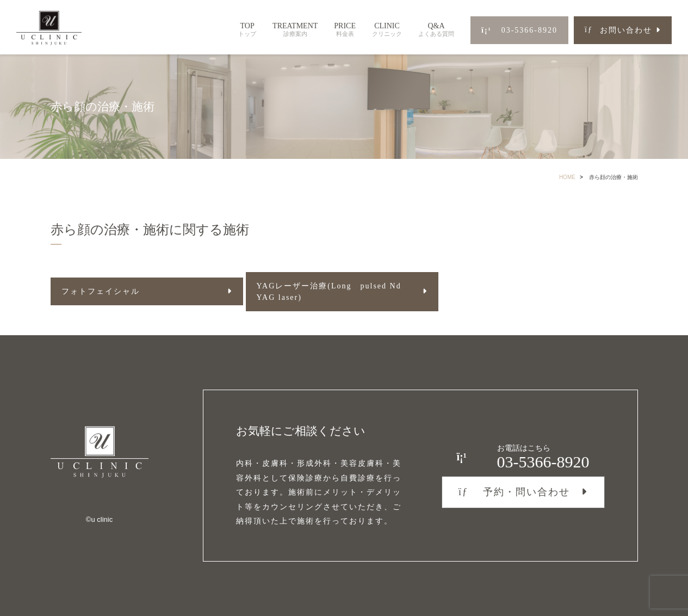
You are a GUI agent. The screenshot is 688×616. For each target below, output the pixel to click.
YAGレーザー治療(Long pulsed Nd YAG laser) (329, 292)
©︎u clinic (99, 519)
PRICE (345, 30)
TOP (247, 30)
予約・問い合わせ (514, 492)
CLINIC (387, 30)
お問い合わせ (618, 30)
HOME (567, 177)
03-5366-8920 (519, 30)
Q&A (436, 30)
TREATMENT (295, 30)
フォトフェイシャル (101, 291)
